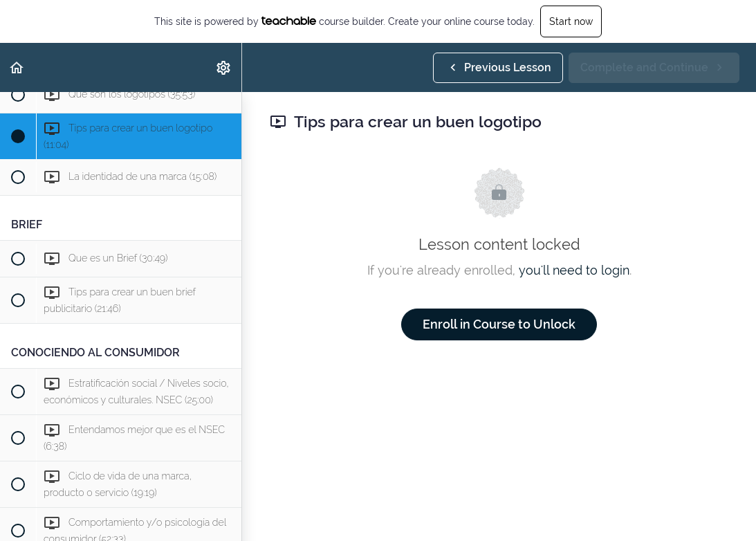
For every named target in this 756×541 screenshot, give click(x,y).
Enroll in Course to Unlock (499, 324)
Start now (571, 21)
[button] (17, 67)
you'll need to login (574, 270)
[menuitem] (224, 67)
